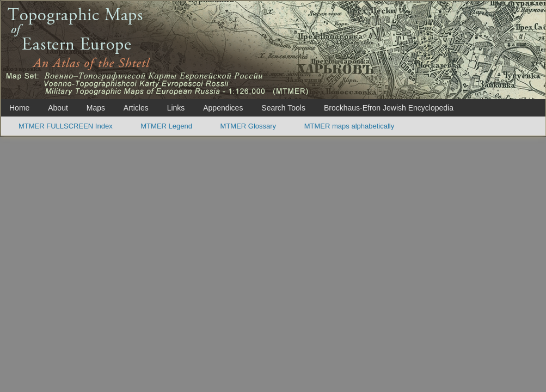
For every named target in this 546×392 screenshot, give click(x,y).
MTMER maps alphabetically (349, 126)
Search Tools (283, 108)
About (58, 108)
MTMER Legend (166, 126)
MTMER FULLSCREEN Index (66, 126)
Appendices (223, 108)
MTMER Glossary (249, 126)
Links (176, 108)
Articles (136, 108)
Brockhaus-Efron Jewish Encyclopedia (389, 108)
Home (19, 108)
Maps (96, 108)
